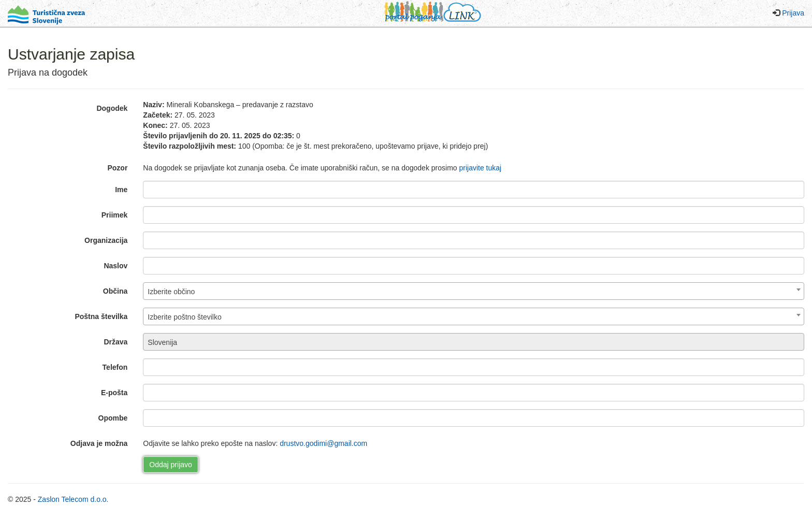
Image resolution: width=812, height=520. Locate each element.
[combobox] (474, 291)
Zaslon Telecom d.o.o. (73, 499)
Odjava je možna (99, 443)
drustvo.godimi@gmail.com (323, 443)
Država (115, 342)
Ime (121, 190)
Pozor (117, 168)
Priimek (115, 215)
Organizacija (106, 240)
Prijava (793, 13)
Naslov (115, 266)
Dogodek (112, 108)
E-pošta (114, 393)
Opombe (113, 418)
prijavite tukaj (480, 168)
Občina (115, 291)
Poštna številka (101, 316)
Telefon (115, 367)
